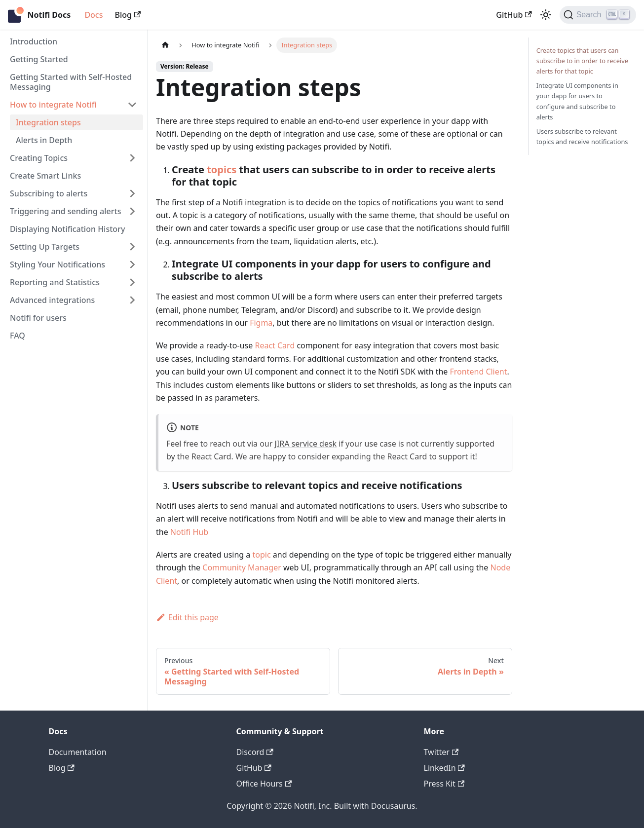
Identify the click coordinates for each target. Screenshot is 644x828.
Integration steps (48, 122)
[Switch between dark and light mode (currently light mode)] (546, 15)
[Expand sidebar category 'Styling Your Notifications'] (132, 264)
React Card (275, 345)
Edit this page (187, 617)
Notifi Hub (189, 532)
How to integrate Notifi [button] (53, 105)
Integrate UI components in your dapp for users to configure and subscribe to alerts (577, 101)
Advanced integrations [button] (52, 300)
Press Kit (444, 784)
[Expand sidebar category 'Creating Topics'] (132, 158)
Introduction (34, 41)
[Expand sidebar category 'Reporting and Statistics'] (132, 282)
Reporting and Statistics (55, 282)
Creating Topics (39, 158)
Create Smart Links (45, 176)
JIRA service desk (306, 444)
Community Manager (242, 567)
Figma (261, 323)
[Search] (598, 15)
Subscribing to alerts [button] (49, 193)
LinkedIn (444, 768)
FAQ (18, 336)
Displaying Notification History (67, 229)
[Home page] (165, 45)
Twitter (441, 752)
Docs (94, 15)
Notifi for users (38, 318)
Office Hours (264, 784)
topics (222, 169)
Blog (128, 15)
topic (262, 555)
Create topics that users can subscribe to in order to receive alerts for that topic (582, 61)
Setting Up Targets (45, 247)
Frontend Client (479, 372)
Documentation (78, 752)
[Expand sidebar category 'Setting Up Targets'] (132, 247)
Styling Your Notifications (57, 264)
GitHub (514, 15)
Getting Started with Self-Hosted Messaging (71, 82)
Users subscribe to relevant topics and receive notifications (582, 136)
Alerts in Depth (44, 140)
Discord (255, 752)
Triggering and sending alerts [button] (65, 211)
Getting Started (39, 59)
